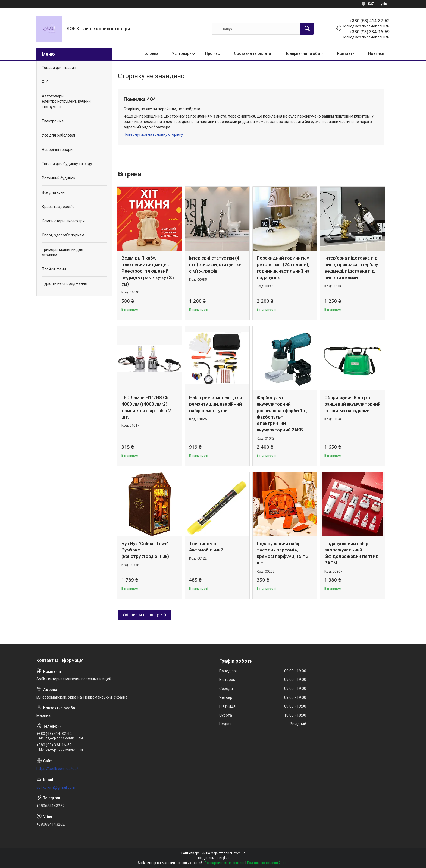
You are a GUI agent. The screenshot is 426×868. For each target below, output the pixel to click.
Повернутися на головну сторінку (153, 134)
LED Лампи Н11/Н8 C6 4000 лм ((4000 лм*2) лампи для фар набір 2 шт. (146, 407)
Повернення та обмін (304, 53)
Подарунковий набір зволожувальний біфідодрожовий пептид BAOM (352, 553)
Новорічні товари (57, 150)
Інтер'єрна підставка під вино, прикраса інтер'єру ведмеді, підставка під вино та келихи (351, 268)
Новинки (376, 53)
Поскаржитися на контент (225, 863)
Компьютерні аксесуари (63, 221)
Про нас (212, 53)
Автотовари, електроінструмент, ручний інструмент (66, 101)
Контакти (346, 53)
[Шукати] (307, 29)
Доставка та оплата (252, 53)
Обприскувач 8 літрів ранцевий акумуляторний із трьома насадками (353, 404)
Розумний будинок (59, 178)
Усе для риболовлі (58, 135)
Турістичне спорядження (65, 283)
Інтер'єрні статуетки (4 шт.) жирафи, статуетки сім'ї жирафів (215, 264)
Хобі (46, 82)
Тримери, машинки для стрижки (62, 252)
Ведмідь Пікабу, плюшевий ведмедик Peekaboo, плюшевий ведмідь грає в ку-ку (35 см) (148, 271)
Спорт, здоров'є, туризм (63, 235)
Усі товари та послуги (142, 615)
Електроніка (53, 121)
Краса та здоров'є (58, 207)
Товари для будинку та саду (67, 164)
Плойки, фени (54, 269)
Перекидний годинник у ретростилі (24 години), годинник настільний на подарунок (283, 268)
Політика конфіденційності (268, 863)
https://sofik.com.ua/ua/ (57, 769)
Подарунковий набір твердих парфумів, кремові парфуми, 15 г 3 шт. (283, 553)
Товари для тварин (59, 68)
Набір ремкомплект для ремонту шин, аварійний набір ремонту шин (216, 404)
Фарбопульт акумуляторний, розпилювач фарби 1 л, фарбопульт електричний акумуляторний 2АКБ (282, 414)
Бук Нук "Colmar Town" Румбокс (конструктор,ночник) (145, 550)
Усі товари (182, 53)
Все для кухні (54, 192)
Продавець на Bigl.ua (213, 858)
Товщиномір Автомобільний (206, 547)
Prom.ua (239, 853)
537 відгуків (378, 4)
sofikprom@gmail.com (56, 787)
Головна (151, 53)
